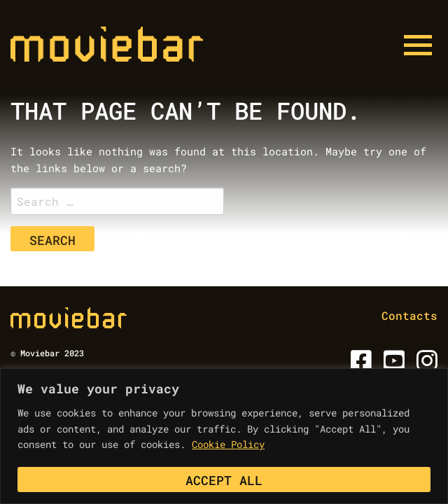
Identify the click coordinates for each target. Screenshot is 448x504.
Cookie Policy (228, 444)
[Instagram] (425, 365)
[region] (224, 436)
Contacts (409, 315)
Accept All (224, 480)
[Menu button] (418, 45)
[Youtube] (392, 365)
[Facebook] (359, 365)
